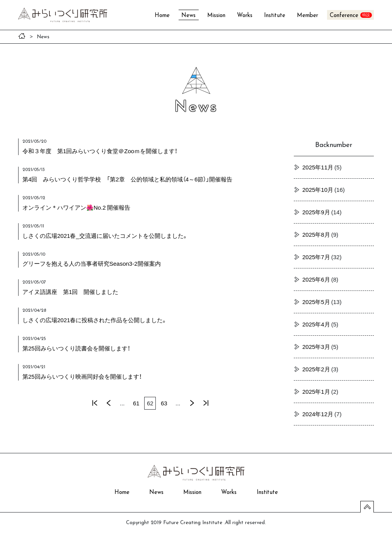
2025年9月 (316, 212)
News (188, 16)
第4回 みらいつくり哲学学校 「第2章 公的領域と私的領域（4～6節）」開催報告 (127, 179)
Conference (344, 16)
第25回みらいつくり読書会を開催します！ (76, 348)
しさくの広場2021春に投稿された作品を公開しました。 (95, 320)
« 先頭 (94, 403)
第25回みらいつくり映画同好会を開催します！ (82, 376)
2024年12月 (318, 414)
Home (162, 16)
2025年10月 (318, 190)
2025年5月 (316, 302)
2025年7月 (316, 257)
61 (136, 403)
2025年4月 (316, 324)
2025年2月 (316, 369)
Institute (275, 16)
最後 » (206, 403)
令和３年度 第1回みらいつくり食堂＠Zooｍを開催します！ (100, 151)
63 (164, 403)
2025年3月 (316, 347)
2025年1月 (316, 391)
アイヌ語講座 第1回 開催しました (70, 292)
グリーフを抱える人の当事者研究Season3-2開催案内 (92, 263)
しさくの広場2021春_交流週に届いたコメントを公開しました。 (105, 236)
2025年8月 (316, 234)
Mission (216, 16)
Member (308, 16)
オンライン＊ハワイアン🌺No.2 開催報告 (76, 207)
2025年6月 (316, 279)
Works (245, 16)
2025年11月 (318, 167)
